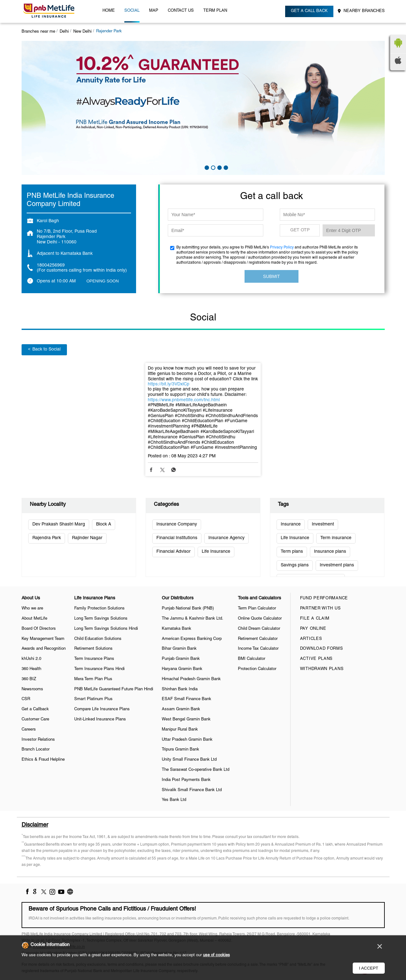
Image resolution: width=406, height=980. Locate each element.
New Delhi (82, 32)
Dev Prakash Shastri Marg (59, 524)
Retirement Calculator (258, 639)
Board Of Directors (39, 629)
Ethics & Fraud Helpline (43, 760)
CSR (26, 699)
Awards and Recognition (44, 649)
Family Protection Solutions (99, 609)
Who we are (32, 609)
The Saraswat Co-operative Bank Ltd (196, 770)
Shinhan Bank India (180, 689)
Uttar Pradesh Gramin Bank (187, 740)
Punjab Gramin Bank (181, 659)
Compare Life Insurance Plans (102, 709)
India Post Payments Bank (186, 780)
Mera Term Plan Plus (93, 679)
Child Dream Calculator (259, 629)
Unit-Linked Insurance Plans (100, 719)
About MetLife (34, 619)
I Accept (369, 968)
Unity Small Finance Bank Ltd (189, 760)
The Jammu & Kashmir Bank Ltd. (193, 619)
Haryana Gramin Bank (182, 669)
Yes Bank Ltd (174, 800)
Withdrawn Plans (322, 669)
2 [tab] (213, 167)
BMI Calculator (252, 659)
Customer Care (35, 719)
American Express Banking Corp (192, 639)
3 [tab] (219, 167)
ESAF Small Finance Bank (187, 699)
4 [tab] (225, 167)
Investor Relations (38, 740)
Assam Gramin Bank (181, 709)
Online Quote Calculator (260, 619)
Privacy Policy (282, 247)
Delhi (64, 32)
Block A (104, 524)
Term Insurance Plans (94, 659)
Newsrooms (32, 689)
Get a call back (309, 11)
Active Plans (316, 659)
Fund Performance (324, 598)
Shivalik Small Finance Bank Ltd (192, 790)
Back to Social (44, 349)
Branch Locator (36, 750)
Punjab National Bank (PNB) (188, 609)
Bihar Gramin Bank (179, 649)
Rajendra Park (47, 538)
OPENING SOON (103, 281)
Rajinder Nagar (87, 538)
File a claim (315, 619)
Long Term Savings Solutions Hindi (106, 629)
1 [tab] (206, 167)
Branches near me (38, 32)
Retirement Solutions (93, 649)
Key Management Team (43, 639)
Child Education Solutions (98, 639)
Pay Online (313, 629)
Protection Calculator (257, 669)
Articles (311, 639)
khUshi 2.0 (31, 659)
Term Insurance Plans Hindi (99, 669)
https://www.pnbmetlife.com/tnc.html (184, 400)
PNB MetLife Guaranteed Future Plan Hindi (114, 689)
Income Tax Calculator (258, 649)
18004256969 (51, 265)
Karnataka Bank (177, 629)
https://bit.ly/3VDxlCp (169, 384)
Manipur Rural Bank (180, 730)
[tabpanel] (203, 108)
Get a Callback (35, 709)
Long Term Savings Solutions (101, 619)
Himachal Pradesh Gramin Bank (191, 679)
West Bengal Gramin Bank (186, 719)
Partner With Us (321, 609)
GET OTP (300, 230)
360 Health (31, 669)
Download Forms (322, 649)
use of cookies (216, 955)
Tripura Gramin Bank (180, 750)
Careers (29, 730)
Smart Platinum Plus (93, 699)
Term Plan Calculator (257, 609)
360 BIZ (29, 679)
